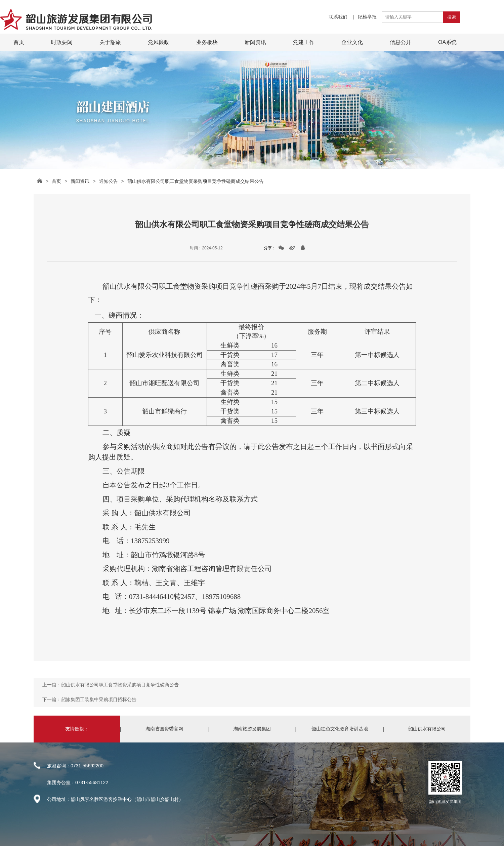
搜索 (452, 17)
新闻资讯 (255, 42)
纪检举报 (367, 17)
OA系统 (447, 42)
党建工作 (304, 42)
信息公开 (401, 42)
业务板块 (207, 42)
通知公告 (109, 181)
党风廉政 (159, 42)
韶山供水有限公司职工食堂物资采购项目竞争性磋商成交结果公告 (196, 181)
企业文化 (352, 42)
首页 (19, 42)
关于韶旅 (110, 42)
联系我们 (339, 17)
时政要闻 (62, 42)
